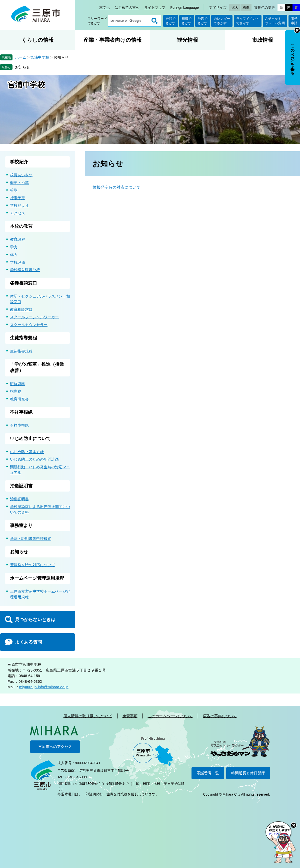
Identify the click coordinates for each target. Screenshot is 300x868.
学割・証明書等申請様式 (31, 539)
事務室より (21, 525)
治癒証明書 (21, 486)
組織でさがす (187, 21)
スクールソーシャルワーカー (34, 317)
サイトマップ (155, 7)
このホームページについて (170, 716)
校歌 (14, 190)
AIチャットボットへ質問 (275, 21)
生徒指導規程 (23, 338)
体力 (14, 255)
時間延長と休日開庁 (248, 773)
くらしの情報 (37, 40)
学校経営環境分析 (25, 270)
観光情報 (187, 40)
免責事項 (130, 716)
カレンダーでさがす (222, 21)
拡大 (235, 7)
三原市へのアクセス (55, 747)
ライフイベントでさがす (248, 21)
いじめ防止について (30, 439)
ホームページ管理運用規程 (37, 578)
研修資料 (17, 384)
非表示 (297, 30)
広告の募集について (220, 716)
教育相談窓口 (21, 309)
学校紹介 (19, 162)
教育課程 (17, 239)
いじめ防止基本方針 (27, 452)
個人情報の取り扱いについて (88, 716)
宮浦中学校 (40, 57)
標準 (246, 7)
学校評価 (17, 262)
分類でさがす (171, 21)
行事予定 (17, 198)
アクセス (17, 213)
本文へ (104, 7)
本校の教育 (21, 226)
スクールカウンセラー (29, 325)
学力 (14, 247)
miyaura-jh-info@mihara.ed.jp (44, 687)
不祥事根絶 (21, 412)
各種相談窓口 (23, 283)
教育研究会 (19, 399)
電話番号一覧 (208, 773)
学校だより (19, 205)
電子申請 (294, 21)
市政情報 (262, 40)
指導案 (16, 391)
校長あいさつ (21, 175)
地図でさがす (203, 21)
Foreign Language (184, 7)
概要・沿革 (19, 183)
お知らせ (22, 67)
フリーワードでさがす (97, 21)
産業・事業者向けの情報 (113, 40)
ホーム (21, 57)
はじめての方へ (127, 7)
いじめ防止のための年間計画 (34, 459)
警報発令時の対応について (116, 187)
